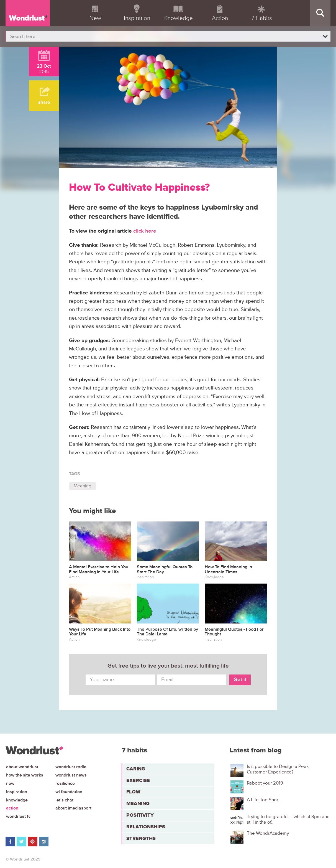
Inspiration (17, 792)
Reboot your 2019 (265, 783)
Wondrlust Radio (71, 767)
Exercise (138, 780)
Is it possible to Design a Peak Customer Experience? (278, 769)
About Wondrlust (22, 767)
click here (145, 231)
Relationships (146, 827)
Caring (136, 769)
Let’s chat (64, 800)
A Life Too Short (263, 800)
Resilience (65, 783)
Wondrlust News (71, 775)
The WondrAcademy (268, 833)
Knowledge (17, 800)
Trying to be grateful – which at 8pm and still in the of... (288, 819)
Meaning (83, 486)
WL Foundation (69, 792)
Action (12, 808)
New (10, 783)
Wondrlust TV (18, 816)
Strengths (141, 838)
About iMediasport (73, 808)
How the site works (25, 775)
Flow (133, 792)
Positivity (140, 815)
